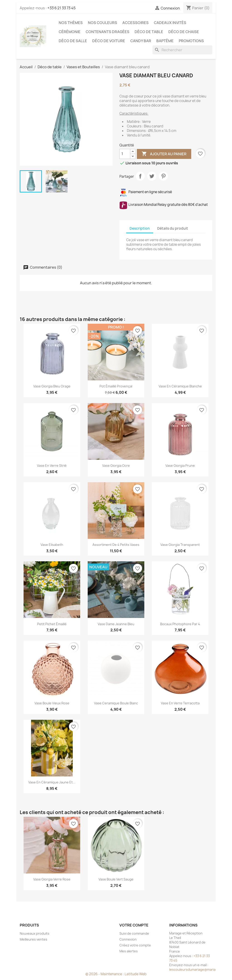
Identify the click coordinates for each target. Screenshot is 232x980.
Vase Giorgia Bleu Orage (52, 386)
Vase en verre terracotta (180, 703)
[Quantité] (125, 154)
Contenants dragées (108, 32)
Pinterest (163, 176)
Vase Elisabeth (52, 545)
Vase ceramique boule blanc (116, 703)
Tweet (152, 176)
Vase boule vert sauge (116, 879)
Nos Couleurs (103, 23)
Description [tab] (140, 228)
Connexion (128, 939)
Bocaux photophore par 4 (180, 624)
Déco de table (149, 32)
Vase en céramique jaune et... (52, 782)
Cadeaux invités (170, 23)
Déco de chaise (184, 32)
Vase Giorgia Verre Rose (52, 879)
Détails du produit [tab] (173, 228)
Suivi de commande (134, 933)
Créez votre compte (135, 945)
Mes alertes (129, 951)
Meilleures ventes (34, 939)
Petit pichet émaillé (52, 624)
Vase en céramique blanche (180, 386)
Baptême (165, 41)
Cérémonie (70, 32)
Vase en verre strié (52, 466)
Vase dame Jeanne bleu (116, 624)
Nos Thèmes (71, 23)
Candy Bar (141, 41)
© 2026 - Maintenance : (105, 974)
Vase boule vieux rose (52, 703)
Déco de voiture (109, 41)
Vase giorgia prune (180, 466)
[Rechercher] (182, 50)
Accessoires (135, 23)
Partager (140, 176)
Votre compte (134, 925)
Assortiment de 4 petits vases (116, 545)
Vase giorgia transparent (180, 545)
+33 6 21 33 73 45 (62, 8)
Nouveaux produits (35, 933)
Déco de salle (73, 41)
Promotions (191, 41)
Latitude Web (136, 974)
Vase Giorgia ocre (116, 466)
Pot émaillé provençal (116, 386)
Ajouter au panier (164, 154)
